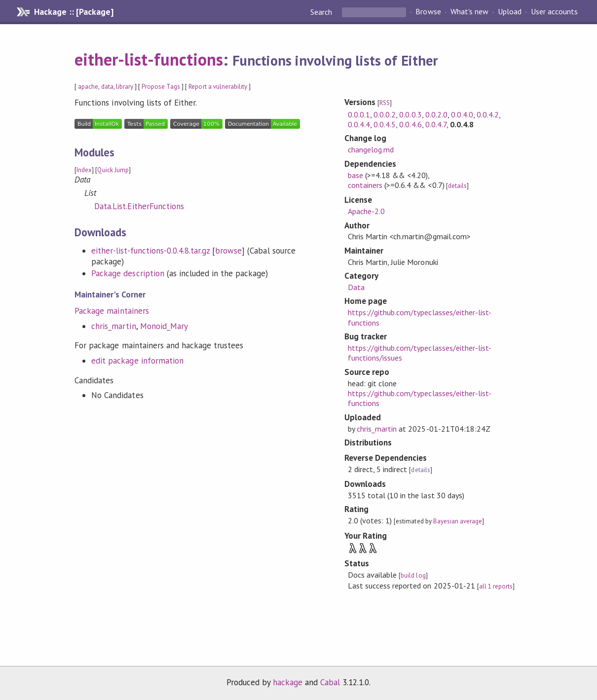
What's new (469, 12)
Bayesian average (458, 521)
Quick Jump (113, 170)
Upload (510, 12)
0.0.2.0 (436, 114)
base (355, 175)
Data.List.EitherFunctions (139, 206)
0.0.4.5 (385, 124)
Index (84, 170)
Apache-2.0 (366, 211)
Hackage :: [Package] (74, 12)
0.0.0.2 (385, 114)
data (107, 87)
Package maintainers (112, 311)
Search (322, 12)
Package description (128, 273)
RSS (385, 103)
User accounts (554, 12)
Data (356, 287)
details (457, 186)
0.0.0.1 (359, 114)
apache (88, 87)
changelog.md (371, 149)
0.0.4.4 (359, 124)
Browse (428, 12)
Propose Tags (161, 87)
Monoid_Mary (164, 326)
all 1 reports (496, 586)
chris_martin (113, 326)
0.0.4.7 (436, 124)
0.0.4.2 (488, 114)
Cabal (330, 682)
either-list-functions (149, 59)
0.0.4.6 (410, 124)
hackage (288, 682)
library (125, 87)
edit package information (137, 361)
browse (228, 251)
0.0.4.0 (462, 114)
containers (365, 185)
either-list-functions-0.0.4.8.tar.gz (150, 251)
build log (413, 575)
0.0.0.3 (410, 114)
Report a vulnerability (218, 87)
